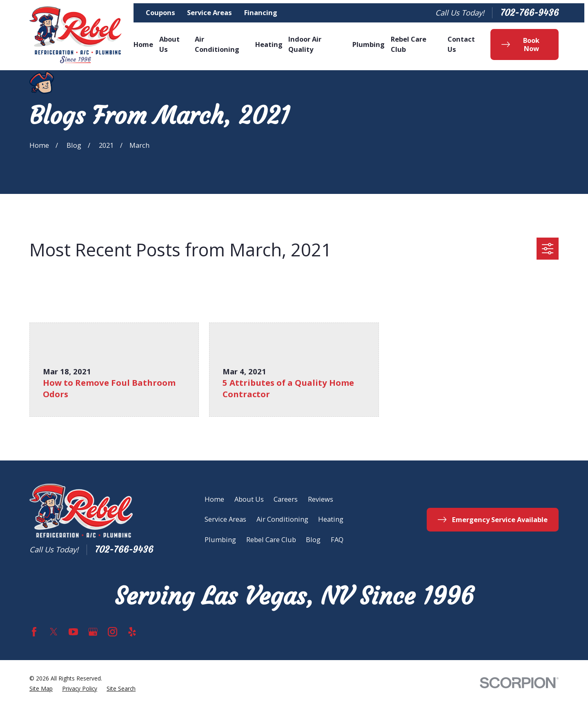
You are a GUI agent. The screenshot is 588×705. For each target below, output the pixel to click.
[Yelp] (132, 632)
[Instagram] (112, 632)
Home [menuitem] (143, 44)
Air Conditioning (282, 519)
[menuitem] (41, 689)
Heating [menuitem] (269, 44)
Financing (261, 12)
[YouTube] (73, 632)
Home (214, 499)
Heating (331, 519)
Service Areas (209, 12)
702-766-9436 (529, 13)
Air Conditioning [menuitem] (217, 44)
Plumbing (220, 539)
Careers (286, 499)
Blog (313, 539)
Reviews (321, 499)
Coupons (160, 12)
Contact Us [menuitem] (461, 44)
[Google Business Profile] (93, 632)
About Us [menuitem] (169, 44)
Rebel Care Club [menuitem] (409, 44)
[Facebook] (34, 632)
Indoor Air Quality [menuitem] (305, 44)
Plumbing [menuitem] (369, 44)
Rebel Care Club (271, 539)
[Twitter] (54, 632)
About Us (249, 499)
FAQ (337, 539)
